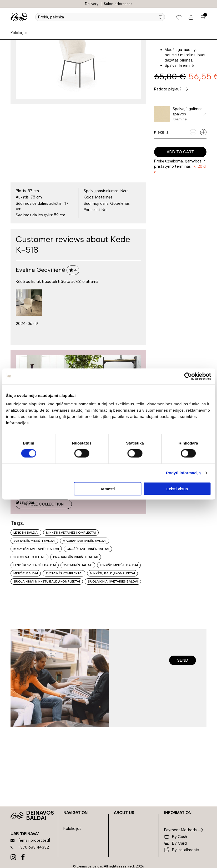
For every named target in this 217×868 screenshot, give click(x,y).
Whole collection (44, 504)
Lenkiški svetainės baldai (35, 565)
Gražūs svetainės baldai (88, 549)
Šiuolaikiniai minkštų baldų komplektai (47, 581)
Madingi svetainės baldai (85, 541)
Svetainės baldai (78, 565)
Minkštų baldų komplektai (112, 573)
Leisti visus (177, 489)
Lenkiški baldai (26, 533)
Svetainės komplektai (64, 573)
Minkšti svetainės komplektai (71, 533)
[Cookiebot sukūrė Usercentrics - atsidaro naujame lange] (188, 376)
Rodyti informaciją (183, 473)
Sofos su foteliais (29, 557)
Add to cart (180, 152)
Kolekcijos (19, 33)
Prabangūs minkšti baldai (76, 557)
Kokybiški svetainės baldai (36, 549)
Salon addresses (118, 4)
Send (183, 660)
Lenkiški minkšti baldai (119, 565)
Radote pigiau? (171, 89)
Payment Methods (180, 830)
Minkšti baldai (26, 573)
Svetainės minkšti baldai (34, 541)
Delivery (92, 4)
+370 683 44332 (30, 847)
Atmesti (107, 489)
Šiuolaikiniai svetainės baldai (113, 581)
